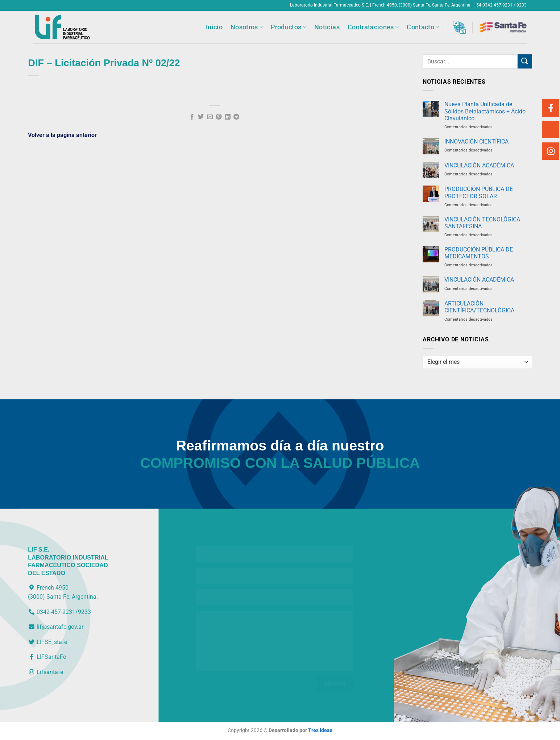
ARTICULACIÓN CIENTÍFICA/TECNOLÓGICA (479, 307)
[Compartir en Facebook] (192, 117)
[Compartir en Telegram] (236, 117)
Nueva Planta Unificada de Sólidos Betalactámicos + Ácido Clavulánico (485, 111)
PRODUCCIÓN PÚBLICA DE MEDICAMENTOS (479, 253)
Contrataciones (373, 27)
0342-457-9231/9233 (59, 612)
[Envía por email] (210, 117)
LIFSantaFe (47, 657)
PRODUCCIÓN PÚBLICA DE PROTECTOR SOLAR (479, 192)
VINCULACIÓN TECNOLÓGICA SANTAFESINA (482, 223)
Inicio (214, 27)
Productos (289, 27)
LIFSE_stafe (47, 642)
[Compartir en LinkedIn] (228, 117)
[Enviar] (525, 61)
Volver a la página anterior (62, 135)
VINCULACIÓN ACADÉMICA (479, 165)
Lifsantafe (45, 672)
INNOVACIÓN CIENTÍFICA (476, 142)
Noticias (327, 27)
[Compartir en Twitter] (201, 117)
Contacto (423, 27)
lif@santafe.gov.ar (56, 627)
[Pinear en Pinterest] (219, 117)
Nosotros (247, 27)
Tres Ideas (320, 730)
